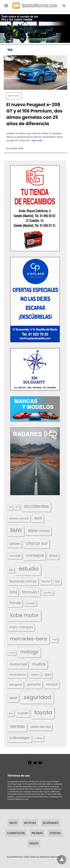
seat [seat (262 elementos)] (13, 698)
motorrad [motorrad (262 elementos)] (18, 664)
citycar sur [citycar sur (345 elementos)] (37, 543)
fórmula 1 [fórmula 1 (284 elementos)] (31, 592)
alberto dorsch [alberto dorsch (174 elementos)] (19, 518)
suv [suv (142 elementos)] (11, 713)
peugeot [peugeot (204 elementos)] (16, 684)
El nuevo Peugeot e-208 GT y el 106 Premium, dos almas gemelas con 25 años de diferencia (34, 114)
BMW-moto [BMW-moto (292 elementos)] (39, 531)
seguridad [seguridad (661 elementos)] (37, 697)
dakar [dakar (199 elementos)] (53, 556)
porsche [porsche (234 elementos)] (34, 684)
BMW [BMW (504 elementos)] (16, 530)
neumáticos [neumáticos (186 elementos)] (18, 675)
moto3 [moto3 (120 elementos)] (12, 653)
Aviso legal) (12, 784)
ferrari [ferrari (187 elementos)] (46, 581)
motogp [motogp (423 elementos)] (29, 652)
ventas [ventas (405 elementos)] (17, 726)
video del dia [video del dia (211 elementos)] (41, 727)
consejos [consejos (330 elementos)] (35, 555)
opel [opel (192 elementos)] (48, 675)
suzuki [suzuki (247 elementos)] (23, 713)
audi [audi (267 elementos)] (38, 518)
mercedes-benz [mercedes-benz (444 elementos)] (29, 639)
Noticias (14, 96)
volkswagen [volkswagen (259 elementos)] (20, 738)
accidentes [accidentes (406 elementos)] (36, 506)
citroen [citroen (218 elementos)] (15, 544)
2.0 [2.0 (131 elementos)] (17, 507)
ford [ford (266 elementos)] (13, 592)
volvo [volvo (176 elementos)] (39, 738)
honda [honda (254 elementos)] (15, 603)
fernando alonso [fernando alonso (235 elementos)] (23, 581)
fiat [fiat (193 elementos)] (57, 581)
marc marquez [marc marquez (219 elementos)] (21, 627)
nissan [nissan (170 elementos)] (35, 675)
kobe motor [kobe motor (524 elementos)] (25, 615)
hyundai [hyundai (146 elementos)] (31, 603)
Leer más (37, 140)
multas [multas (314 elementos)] (39, 664)
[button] (35, 208)
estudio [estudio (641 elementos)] (29, 569)
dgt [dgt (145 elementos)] (11, 570)
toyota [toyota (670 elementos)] (43, 712)
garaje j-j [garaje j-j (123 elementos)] (48, 593)
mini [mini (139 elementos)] (55, 639)
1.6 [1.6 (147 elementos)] (10, 507)
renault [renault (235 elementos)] (52, 684)
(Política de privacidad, (49, 782)
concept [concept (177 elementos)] (15, 556)
